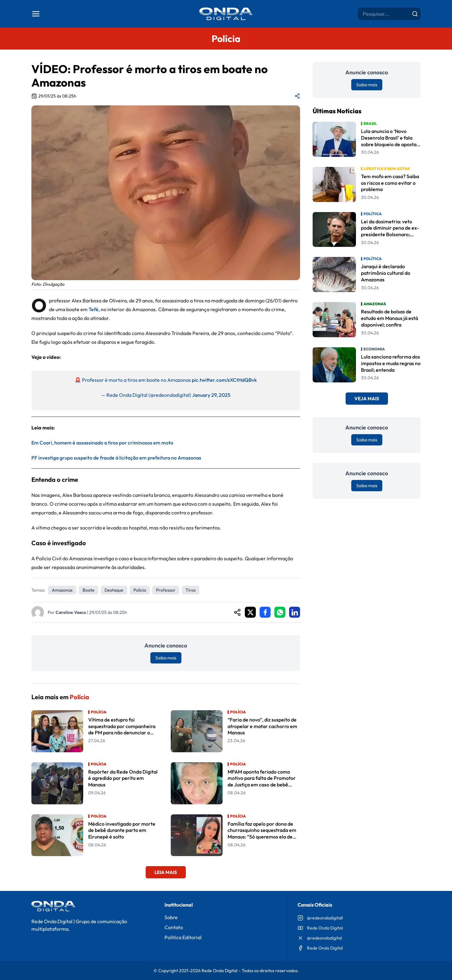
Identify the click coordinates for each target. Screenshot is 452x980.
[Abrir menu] (36, 14)
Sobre (171, 917)
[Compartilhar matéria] (297, 96)
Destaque (114, 590)
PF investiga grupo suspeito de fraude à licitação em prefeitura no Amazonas (116, 458)
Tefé (94, 309)
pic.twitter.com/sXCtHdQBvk (224, 380)
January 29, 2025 (211, 395)
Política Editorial (183, 937)
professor (166, 590)
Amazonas (62, 590)
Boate (89, 590)
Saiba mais (166, 658)
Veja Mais (367, 399)
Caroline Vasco (71, 612)
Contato (174, 927)
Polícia (140, 590)
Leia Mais (166, 872)
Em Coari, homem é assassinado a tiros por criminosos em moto (102, 443)
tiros (191, 590)
